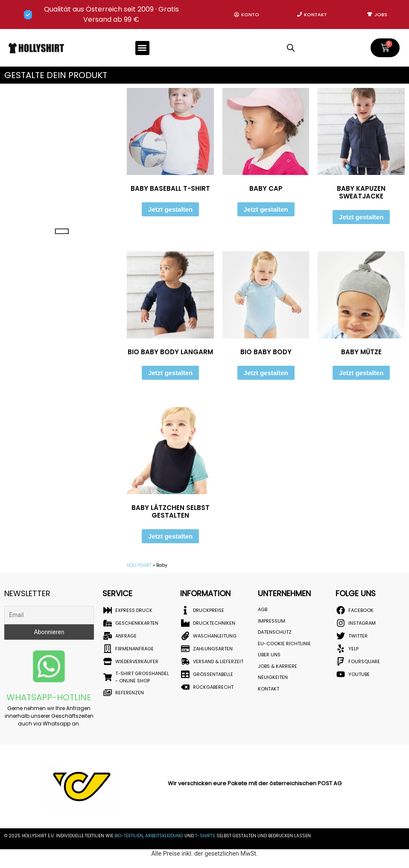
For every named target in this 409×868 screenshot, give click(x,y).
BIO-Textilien (129, 836)
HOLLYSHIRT (139, 565)
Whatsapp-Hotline (49, 697)
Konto (250, 15)
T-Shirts (205, 836)
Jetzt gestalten (170, 209)
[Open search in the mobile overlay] (291, 48)
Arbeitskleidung (164, 836)
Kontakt (316, 15)
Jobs (381, 15)
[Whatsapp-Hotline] (49, 666)
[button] (142, 48)
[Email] (49, 615)
